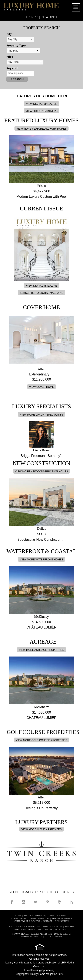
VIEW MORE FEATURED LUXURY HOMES (41, 129)
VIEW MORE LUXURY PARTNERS (41, 829)
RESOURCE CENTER (52, 927)
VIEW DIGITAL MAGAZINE (41, 104)
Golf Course (62, 921)
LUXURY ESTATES (62, 934)
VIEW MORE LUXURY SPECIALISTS (41, 415)
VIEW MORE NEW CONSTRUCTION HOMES (42, 472)
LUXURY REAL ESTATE (41, 934)
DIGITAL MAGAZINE (39, 919)
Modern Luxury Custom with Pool (41, 197)
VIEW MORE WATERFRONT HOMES (41, 560)
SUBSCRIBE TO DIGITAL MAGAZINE (41, 293)
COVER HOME (19, 919)
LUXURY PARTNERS (62, 919)
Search (17, 79)
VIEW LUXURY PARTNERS (41, 111)
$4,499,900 (41, 191)
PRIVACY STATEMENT (24, 930)
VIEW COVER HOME (41, 387)
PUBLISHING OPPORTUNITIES (24, 927)
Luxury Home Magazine (19, 963)
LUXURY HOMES (21, 934)
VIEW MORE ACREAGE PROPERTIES (41, 650)
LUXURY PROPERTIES (32, 937)
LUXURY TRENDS (53, 937)
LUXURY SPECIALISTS (58, 916)
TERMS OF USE (45, 930)
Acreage (47, 921)
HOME (18, 916)
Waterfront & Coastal (27, 921)
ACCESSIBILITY (62, 930)
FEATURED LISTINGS (34, 916)
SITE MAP (70, 927)
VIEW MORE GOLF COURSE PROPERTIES (41, 740)
